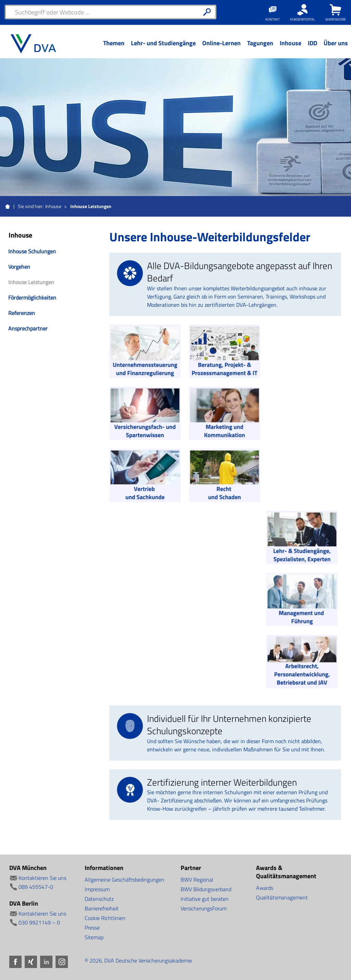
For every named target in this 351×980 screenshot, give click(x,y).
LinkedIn (46, 962)
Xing (31, 962)
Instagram (62, 962)
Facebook (15, 962)
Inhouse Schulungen (32, 251)
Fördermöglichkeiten (32, 298)
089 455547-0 (36, 887)
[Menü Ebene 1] (114, 48)
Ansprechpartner (28, 328)
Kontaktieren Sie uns (42, 878)
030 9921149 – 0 (39, 922)
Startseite (8, 207)
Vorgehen (19, 267)
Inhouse (53, 206)
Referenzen (22, 313)
